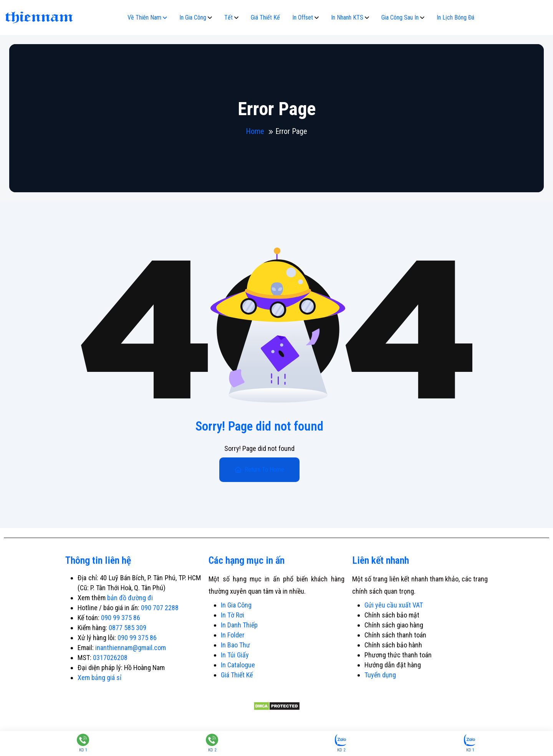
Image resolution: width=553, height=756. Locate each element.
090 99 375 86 (121, 618)
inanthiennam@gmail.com (131, 648)
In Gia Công (193, 17)
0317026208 (110, 658)
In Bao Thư (235, 645)
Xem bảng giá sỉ (99, 678)
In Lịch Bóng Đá (455, 17)
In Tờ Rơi (233, 615)
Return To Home (259, 470)
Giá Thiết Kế (265, 17)
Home (255, 131)
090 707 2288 (160, 608)
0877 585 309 (127, 628)
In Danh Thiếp (239, 625)
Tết (228, 17)
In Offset (303, 17)
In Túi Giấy (235, 655)
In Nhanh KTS (347, 17)
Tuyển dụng (380, 675)
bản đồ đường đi (130, 598)
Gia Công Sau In (400, 17)
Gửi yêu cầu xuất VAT (394, 605)
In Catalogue (238, 665)
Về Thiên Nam (144, 17)
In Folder (233, 635)
